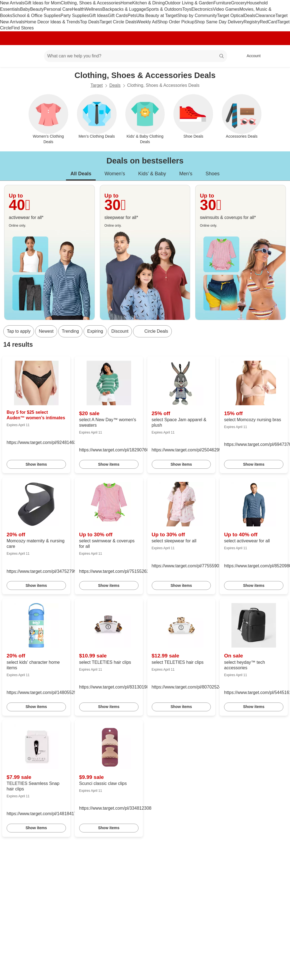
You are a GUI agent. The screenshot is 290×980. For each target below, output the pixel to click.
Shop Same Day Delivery (219, 22)
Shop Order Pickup (176, 22)
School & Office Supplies (36, 16)
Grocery (239, 3)
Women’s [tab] (115, 174)
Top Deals (90, 22)
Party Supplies (75, 16)
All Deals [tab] (81, 174)
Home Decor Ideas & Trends (52, 22)
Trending (71, 331)
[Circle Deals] (152, 331)
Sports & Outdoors (164, 9)
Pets (132, 16)
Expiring (95, 331)
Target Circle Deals (118, 22)
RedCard (269, 22)
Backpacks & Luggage (124, 9)
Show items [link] (36, 464)
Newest (46, 331)
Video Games (226, 9)
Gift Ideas (98, 16)
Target (96, 85)
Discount (120, 331)
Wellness (94, 9)
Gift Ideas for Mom (43, 3)
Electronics (202, 9)
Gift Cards (118, 16)
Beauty (37, 9)
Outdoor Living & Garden (189, 3)
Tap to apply (19, 331)
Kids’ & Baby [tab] (152, 174)
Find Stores (23, 28)
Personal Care (58, 9)
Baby (25, 9)
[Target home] (12, 56)
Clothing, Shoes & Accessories (91, 3)
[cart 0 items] (278, 56)
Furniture (222, 3)
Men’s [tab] (186, 174)
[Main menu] (31, 56)
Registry (252, 22)
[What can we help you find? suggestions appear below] (136, 56)
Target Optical (230, 16)
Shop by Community (197, 16)
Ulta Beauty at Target (157, 16)
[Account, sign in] (251, 56)
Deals (250, 16)
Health (78, 9)
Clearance (265, 16)
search (222, 56)
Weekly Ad (147, 22)
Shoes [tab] (213, 174)
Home (126, 3)
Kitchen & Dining (148, 3)
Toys (187, 9)
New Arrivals (12, 3)
